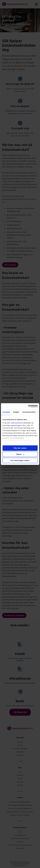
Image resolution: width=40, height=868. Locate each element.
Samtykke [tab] (6, 412)
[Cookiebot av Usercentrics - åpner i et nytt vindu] (28, 406)
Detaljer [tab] (16, 412)
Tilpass (20, 454)
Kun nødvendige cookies (20, 460)
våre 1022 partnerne (15, 423)
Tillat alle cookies (20, 448)
